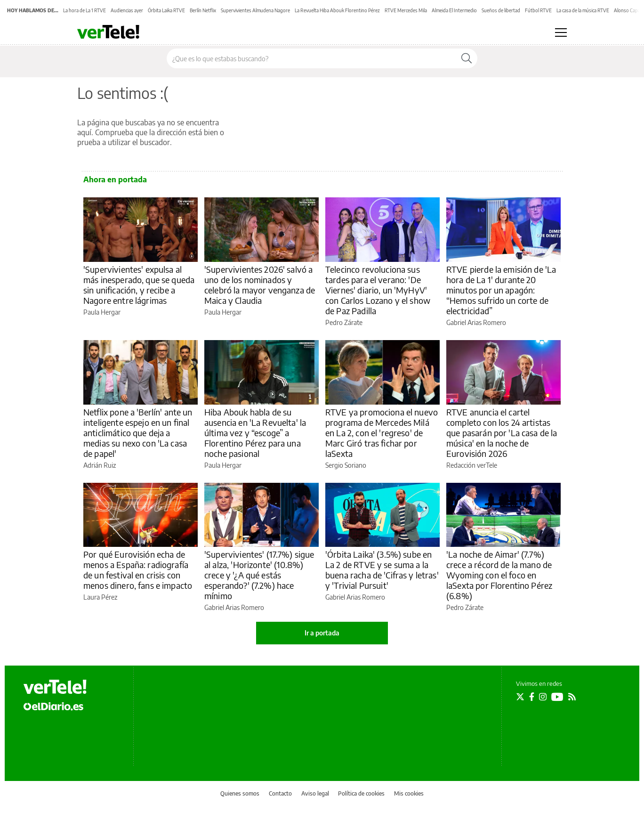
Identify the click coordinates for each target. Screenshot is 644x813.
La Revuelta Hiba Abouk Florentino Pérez (337, 10)
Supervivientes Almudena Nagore (255, 10)
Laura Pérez (100, 597)
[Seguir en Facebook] (532, 697)
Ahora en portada (115, 179)
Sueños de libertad (501, 10)
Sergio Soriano (346, 465)
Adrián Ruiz (100, 465)
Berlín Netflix (203, 10)
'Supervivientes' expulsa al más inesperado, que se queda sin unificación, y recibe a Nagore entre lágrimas (139, 285)
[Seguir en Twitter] (520, 697)
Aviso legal (315, 793)
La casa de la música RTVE (583, 10)
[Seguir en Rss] (572, 697)
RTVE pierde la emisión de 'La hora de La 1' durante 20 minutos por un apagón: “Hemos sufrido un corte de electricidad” (501, 290)
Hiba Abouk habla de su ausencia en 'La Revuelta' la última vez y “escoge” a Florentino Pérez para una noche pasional (255, 433)
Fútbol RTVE (538, 10)
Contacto (280, 793)
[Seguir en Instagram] (543, 697)
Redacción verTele (472, 465)
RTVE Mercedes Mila (406, 10)
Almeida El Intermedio (454, 10)
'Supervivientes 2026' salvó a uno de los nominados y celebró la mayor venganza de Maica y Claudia (260, 285)
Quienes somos (240, 793)
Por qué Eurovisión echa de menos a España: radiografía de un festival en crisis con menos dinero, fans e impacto (138, 570)
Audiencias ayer (127, 10)
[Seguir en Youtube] (557, 697)
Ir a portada (322, 633)
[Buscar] (467, 58)
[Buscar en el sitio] (311, 58)
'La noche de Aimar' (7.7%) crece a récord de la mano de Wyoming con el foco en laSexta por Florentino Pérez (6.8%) (499, 575)
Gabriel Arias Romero (476, 322)
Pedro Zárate (344, 322)
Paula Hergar (102, 312)
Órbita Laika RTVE (166, 10)
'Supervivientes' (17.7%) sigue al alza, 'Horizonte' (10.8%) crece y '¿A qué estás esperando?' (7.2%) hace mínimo (259, 575)
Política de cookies (361, 793)
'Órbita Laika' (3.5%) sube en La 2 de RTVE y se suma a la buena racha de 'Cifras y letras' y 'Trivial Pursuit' (382, 570)
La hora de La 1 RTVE (85, 10)
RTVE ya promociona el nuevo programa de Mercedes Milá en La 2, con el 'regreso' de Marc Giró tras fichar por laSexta (382, 433)
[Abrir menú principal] (561, 33)
